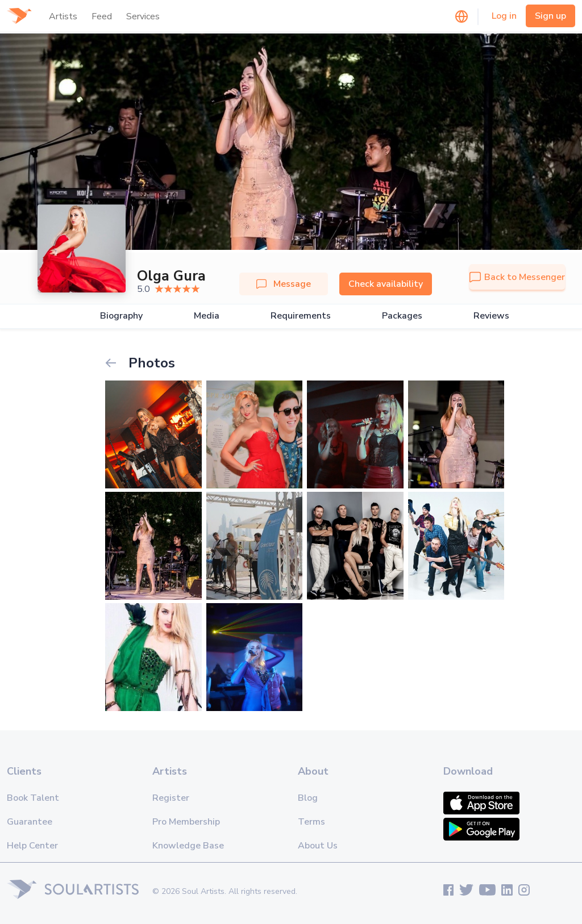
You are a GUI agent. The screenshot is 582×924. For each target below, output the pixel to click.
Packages (402, 316)
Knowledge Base (188, 846)
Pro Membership (186, 822)
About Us (318, 846)
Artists (63, 16)
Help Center (32, 846)
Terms (311, 822)
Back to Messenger (517, 277)
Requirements (301, 316)
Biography (121, 316)
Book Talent (33, 798)
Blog (308, 798)
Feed (102, 16)
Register (171, 798)
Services (143, 16)
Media (207, 316)
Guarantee (30, 822)
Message (284, 284)
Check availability (386, 284)
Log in (504, 16)
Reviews (491, 316)
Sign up (550, 16)
